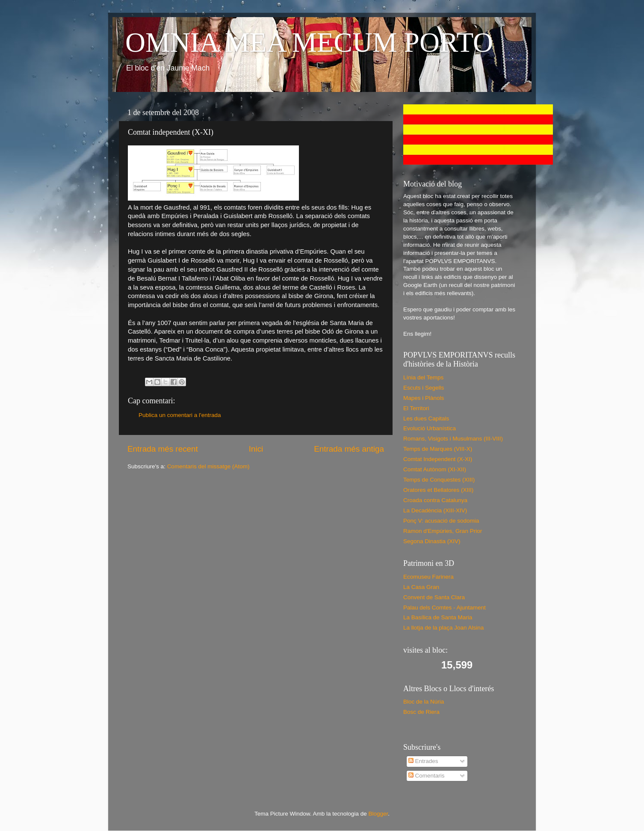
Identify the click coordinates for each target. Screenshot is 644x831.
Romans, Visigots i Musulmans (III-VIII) (453, 439)
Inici (256, 449)
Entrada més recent (163, 449)
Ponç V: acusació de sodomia (441, 521)
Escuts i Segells (424, 388)
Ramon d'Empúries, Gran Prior (443, 531)
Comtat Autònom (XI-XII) (435, 469)
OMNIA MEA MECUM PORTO (309, 42)
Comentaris (427, 776)
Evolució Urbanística (430, 428)
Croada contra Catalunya (435, 500)
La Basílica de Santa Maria (438, 617)
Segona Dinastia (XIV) (432, 541)
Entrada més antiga (349, 449)
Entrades (423, 761)
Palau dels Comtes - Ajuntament (445, 608)
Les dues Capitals (426, 418)
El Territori (416, 408)
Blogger (378, 814)
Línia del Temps (423, 377)
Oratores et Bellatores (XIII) (438, 490)
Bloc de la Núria (424, 702)
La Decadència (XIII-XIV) (435, 510)
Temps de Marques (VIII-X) (438, 449)
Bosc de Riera (421, 712)
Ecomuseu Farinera (428, 577)
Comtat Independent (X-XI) (438, 459)
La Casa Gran (421, 587)
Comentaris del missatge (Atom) (208, 466)
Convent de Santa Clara (434, 597)
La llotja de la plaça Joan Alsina (443, 628)
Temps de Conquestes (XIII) (439, 480)
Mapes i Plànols (424, 398)
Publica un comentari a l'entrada (180, 415)
